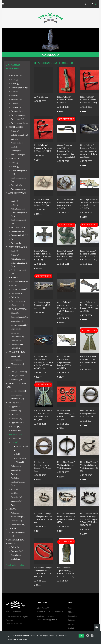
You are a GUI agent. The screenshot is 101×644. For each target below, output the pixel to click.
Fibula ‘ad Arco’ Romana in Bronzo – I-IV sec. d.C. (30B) (89, 100)
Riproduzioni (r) (17, 231)
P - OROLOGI (11, 368)
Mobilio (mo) (16, 430)
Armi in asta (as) (17, 119)
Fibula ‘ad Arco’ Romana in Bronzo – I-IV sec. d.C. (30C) (43, 148)
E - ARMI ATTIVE (13, 159)
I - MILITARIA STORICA (16, 309)
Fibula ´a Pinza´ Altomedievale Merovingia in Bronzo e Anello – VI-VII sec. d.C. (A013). (43, 362)
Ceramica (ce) (16, 419)
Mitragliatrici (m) (18, 209)
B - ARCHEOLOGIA (14, 434)
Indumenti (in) (17, 360)
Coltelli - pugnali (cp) (19, 87)
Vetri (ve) (15, 493)
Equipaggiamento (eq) (20, 281)
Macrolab (19, 623)
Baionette (15, 91)
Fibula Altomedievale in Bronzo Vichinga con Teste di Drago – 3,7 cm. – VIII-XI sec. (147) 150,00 (89, 519)
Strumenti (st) (16, 380)
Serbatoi (14, 285)
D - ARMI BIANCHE (14, 127)
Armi (13, 239)
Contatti (71, 628)
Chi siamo (72, 612)
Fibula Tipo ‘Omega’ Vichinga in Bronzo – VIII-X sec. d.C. (66, 465)
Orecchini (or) (16, 501)
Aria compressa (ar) (19, 189)
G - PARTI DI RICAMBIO (16, 247)
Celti (18, 454)
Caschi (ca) (15, 356)
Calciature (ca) (17, 293)
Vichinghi (20, 462)
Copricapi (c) (16, 329)
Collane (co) (16, 466)
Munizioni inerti (17, 305)
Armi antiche (16, 243)
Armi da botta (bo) (18, 115)
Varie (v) (14, 489)
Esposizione (73, 616)
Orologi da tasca (17, 376)
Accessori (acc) (17, 99)
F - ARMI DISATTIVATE (16, 193)
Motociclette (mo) (18, 517)
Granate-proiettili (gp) (20, 235)
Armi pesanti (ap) (18, 227)
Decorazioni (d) (17, 321)
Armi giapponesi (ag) (19, 123)
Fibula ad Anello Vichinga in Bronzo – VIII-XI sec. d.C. (89, 414)
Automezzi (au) (17, 513)
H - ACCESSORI (13, 277)
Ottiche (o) (15, 297)
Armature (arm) (17, 111)
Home (70, 608)
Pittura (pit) (15, 426)
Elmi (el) (14, 95)
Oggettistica (16, 407)
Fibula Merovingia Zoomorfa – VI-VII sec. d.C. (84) (42, 305)
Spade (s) (15, 103)
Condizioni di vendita (15, 565)
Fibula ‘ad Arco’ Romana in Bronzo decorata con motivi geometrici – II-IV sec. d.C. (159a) (90, 151)
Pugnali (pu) (16, 107)
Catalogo (72, 620)
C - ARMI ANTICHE (14, 76)
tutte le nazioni (22, 446)
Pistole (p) (15, 84)
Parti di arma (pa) (18, 301)
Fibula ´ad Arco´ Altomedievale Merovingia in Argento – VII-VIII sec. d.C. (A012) (67, 308)
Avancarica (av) (17, 185)
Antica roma (21, 458)
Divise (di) (15, 333)
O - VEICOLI (11, 509)
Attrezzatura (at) (17, 364)
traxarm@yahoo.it (50, 620)
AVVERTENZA (41, 97)
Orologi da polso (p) (19, 372)
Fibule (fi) (15, 442)
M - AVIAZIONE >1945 (15, 352)
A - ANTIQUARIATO (14, 403)
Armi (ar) (15, 415)
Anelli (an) (15, 478)
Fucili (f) (14, 80)
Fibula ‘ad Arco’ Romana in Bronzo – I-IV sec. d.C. (66, 100)
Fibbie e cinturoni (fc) (19, 289)
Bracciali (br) (16, 470)
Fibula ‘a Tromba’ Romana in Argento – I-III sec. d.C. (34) (43, 202)
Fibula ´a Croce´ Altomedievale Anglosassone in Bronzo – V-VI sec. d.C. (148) (65, 362)
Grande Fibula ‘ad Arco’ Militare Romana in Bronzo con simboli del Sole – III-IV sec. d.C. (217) (67, 151)
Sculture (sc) (16, 411)
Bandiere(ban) (16, 341)
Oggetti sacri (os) (18, 422)
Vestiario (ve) (16, 559)
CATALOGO (50, 55)
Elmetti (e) (15, 313)
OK (81, 636)
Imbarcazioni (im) (18, 525)
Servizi (71, 624)
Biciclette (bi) (16, 521)
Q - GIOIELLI (11, 529)
